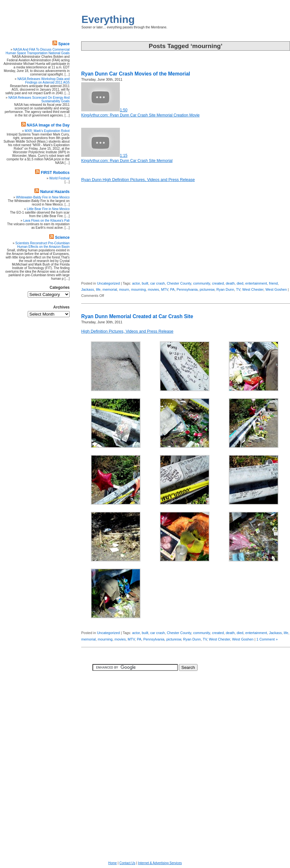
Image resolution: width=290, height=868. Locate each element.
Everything (108, 19)
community (201, 283)
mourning (139, 289)
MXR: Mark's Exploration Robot (47, 131)
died (240, 283)
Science (62, 237)
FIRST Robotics (55, 173)
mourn (124, 289)
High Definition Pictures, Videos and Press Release (127, 331)
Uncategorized (108, 283)
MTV (165, 289)
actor (136, 283)
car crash (157, 283)
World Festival (59, 178)
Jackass (88, 289)
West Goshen (276, 289)
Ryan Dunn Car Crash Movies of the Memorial (136, 74)
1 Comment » (267, 639)
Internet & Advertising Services (160, 863)
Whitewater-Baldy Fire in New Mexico (43, 197)
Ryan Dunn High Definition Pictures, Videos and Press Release (138, 180)
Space (64, 44)
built (145, 283)
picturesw (207, 289)
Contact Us (127, 863)
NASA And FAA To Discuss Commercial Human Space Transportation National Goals (38, 51)
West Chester (253, 289)
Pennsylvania (187, 289)
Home (113, 863)
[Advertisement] (271, 179)
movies (154, 289)
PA (172, 289)
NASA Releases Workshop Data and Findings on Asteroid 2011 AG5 (43, 81)
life (98, 289)
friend (274, 283)
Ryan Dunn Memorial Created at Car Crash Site (137, 316)
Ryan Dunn (225, 289)
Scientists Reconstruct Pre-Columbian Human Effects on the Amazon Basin (43, 245)
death (230, 283)
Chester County (179, 283)
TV (238, 289)
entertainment (256, 283)
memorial (110, 289)
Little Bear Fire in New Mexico (48, 209)
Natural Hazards (55, 192)
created (218, 283)
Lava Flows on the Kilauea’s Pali (46, 221)
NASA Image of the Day (48, 125)
